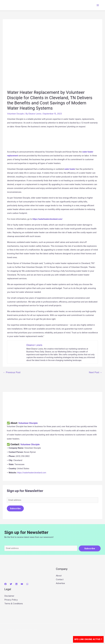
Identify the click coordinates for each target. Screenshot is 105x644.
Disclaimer (9, 597)
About (59, 577)
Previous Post (12, 372)
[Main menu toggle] (98, 5)
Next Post (95, 372)
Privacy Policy (11, 601)
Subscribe (15, 509)
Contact (60, 580)
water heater (70, 169)
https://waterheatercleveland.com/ (48, 219)
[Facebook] (5, 585)
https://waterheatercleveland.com (32, 473)
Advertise (60, 584)
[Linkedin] (16, 585)
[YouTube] (22, 585)
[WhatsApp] (27, 585)
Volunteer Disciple (16, 114)
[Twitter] (11, 585)
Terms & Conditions (14, 604)
